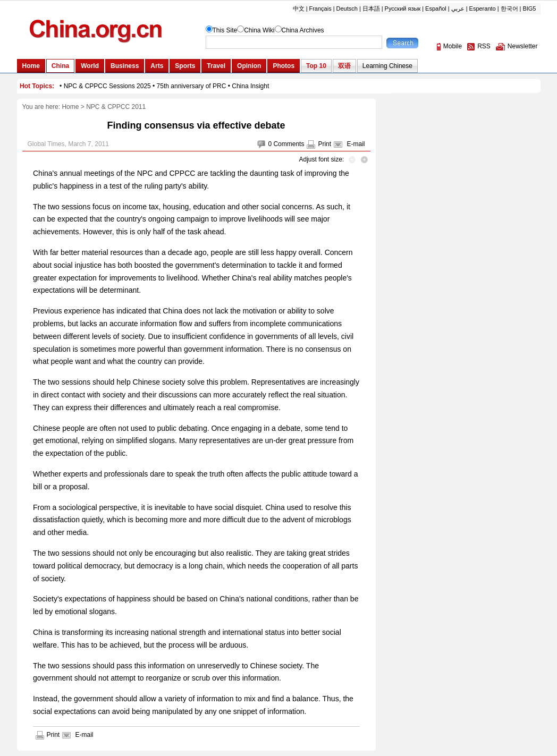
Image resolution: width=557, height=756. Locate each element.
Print (324, 144)
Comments (289, 144)
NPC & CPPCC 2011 (116, 107)
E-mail (356, 144)
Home (70, 107)
